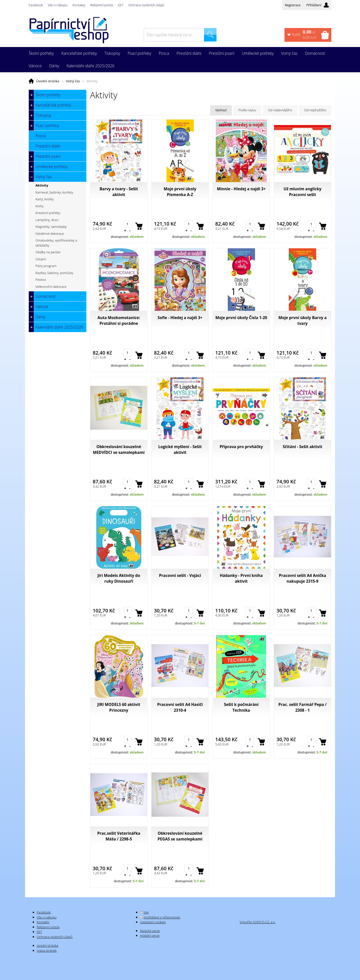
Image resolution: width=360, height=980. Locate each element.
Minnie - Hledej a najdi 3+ (241, 189)
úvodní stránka (47, 945)
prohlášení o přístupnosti (162, 917)
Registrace (293, 5)
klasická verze (150, 931)
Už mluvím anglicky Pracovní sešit (302, 192)
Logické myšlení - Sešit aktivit (180, 449)
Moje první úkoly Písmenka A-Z (180, 192)
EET (121, 5)
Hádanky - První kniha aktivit (241, 578)
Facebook (36, 5)
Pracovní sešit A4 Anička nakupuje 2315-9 (303, 578)
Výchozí (221, 110)
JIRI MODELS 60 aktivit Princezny (119, 707)
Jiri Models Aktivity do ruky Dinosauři (119, 578)
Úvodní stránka (48, 81)
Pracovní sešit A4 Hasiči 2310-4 (180, 707)
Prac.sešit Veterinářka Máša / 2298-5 (119, 836)
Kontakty (79, 5)
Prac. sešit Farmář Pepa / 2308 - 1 (303, 707)
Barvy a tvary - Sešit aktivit (119, 192)
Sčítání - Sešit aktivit (302, 447)
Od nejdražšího (315, 110)
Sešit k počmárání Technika (241, 707)
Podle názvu (247, 110)
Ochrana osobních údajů (146, 5)
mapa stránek (47, 950)
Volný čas (73, 81)
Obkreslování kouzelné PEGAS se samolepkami (180, 836)
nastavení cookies (153, 922)
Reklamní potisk (102, 5)
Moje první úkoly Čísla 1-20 (241, 318)
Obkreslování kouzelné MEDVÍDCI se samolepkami (119, 449)
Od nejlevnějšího (280, 110)
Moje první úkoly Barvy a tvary (303, 320)
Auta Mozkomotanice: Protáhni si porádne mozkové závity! (119, 321)
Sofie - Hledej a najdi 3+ (180, 318)
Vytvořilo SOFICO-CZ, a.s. (257, 922)
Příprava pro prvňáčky (241, 447)
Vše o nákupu (58, 5)
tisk (146, 912)
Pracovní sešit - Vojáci (180, 575)
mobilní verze (150, 935)
